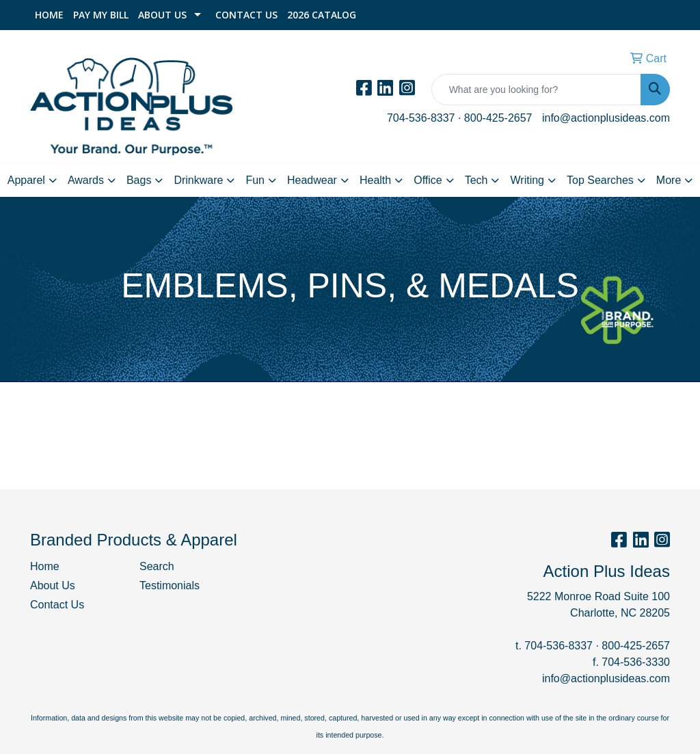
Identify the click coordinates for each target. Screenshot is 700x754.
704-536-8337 (421, 118)
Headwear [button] (312, 180)
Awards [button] (86, 180)
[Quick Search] (536, 90)
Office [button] (428, 180)
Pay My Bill (101, 15)
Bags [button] (139, 180)
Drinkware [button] (198, 180)
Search (157, 566)
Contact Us (246, 15)
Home (49, 15)
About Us (162, 15)
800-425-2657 (498, 118)
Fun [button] (255, 180)
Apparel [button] (26, 180)
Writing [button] (527, 180)
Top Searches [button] (600, 180)
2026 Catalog (322, 15)
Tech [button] (476, 180)
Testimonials (170, 585)
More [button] (669, 180)
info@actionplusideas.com (606, 118)
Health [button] (375, 180)
